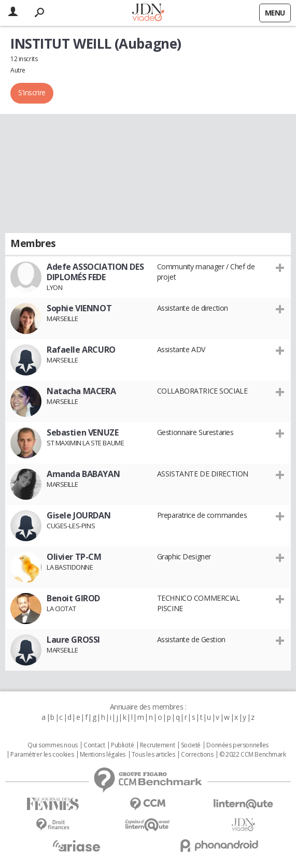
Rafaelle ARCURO (81, 350)
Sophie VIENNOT (79, 308)
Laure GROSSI (73, 640)
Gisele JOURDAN (79, 515)
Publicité (122, 745)
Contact (94, 745)
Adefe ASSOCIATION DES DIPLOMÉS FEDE (95, 272)
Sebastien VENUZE (82, 432)
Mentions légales (103, 755)
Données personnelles (237, 745)
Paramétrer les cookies (42, 755)
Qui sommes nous (53, 745)
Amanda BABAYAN (83, 474)
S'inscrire (32, 92)
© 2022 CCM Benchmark (253, 755)
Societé (191, 745)
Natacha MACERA (81, 391)
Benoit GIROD (73, 598)
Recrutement (157, 745)
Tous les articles (153, 755)
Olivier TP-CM (74, 557)
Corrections (197, 755)
